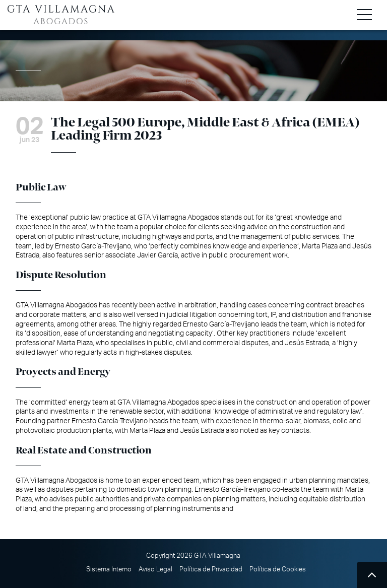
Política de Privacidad (211, 569)
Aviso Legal (155, 569)
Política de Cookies (278, 569)
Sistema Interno (109, 569)
